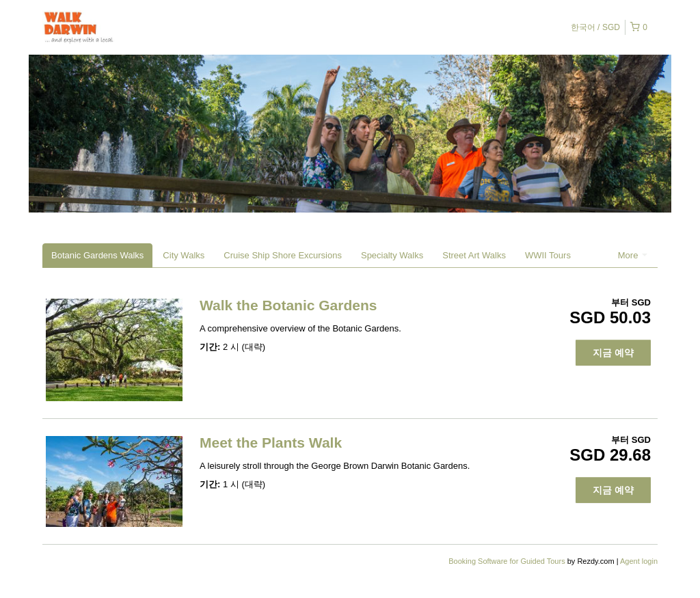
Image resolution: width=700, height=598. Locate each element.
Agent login (639, 561)
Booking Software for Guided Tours (508, 561)
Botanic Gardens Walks (97, 255)
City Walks (184, 255)
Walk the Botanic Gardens (288, 305)
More (633, 255)
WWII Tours (548, 255)
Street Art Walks (474, 255)
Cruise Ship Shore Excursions (283, 255)
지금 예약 (613, 353)
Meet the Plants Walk (271, 443)
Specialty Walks (392, 255)
